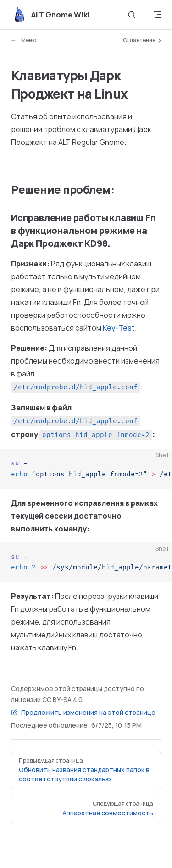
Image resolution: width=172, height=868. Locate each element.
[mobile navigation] (157, 15)
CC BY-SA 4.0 (62, 699)
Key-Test (119, 328)
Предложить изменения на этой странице (83, 712)
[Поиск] (132, 15)
